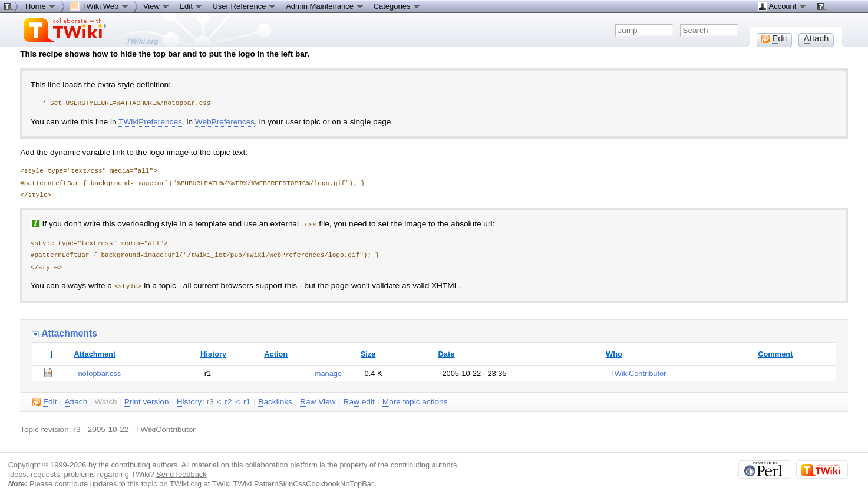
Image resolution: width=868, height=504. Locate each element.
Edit (191, 6)
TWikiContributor (638, 372)
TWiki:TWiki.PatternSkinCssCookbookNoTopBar (293, 482)
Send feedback (181, 473)
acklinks (275, 401)
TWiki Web (100, 6)
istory (189, 401)
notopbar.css (99, 372)
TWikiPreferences (150, 122)
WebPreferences (225, 122)
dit (44, 401)
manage (328, 372)
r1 (247, 401)
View (157, 6)
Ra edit (359, 401)
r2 (228, 401)
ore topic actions (415, 401)
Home (41, 6)
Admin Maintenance (325, 6)
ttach (76, 401)
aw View (318, 401)
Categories (397, 6)
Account (782, 6)
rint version (147, 401)
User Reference (244, 6)
